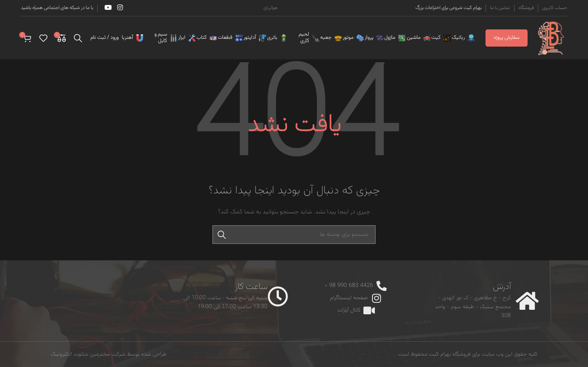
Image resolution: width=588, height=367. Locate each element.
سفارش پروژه (507, 38)
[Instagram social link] (120, 8)
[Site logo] (551, 38)
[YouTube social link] (108, 8)
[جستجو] (78, 38)
